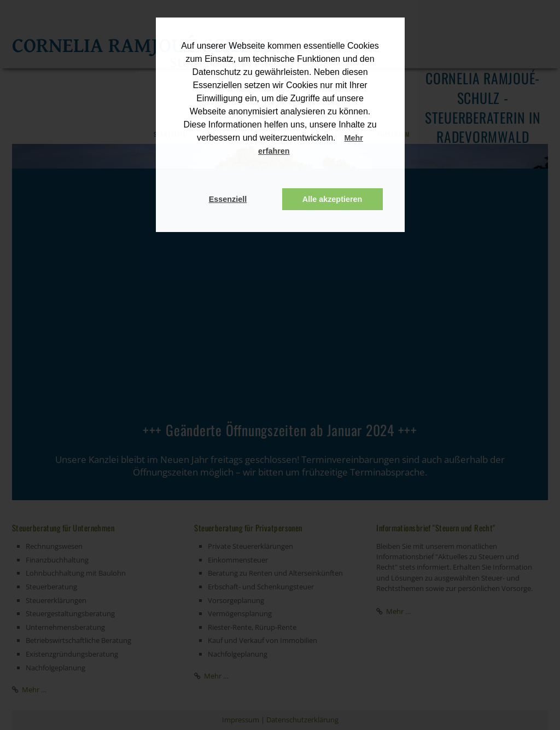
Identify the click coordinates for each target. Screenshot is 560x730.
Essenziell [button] (228, 199)
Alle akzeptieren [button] (332, 199)
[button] (300, 152)
